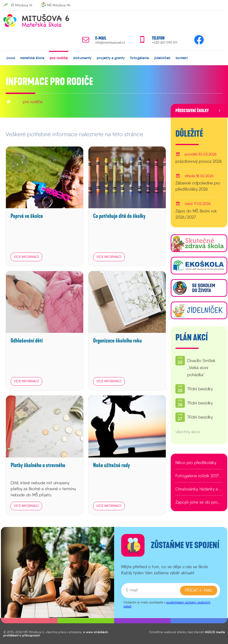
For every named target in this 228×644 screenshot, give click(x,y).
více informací (26, 257)
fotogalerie (139, 58)
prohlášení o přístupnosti (22, 635)
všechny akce (188, 432)
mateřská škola (32, 58)
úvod (11, 58)
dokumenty (82, 58)
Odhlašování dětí (27, 341)
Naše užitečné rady (112, 465)
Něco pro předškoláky (196, 463)
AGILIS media (215, 632)
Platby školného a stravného (38, 465)
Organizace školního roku (117, 341)
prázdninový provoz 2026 (199, 161)
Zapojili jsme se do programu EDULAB (199, 502)
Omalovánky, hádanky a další (199, 489)
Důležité (189, 134)
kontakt (182, 58)
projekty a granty (111, 58)
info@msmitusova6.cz (110, 43)
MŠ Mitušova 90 (59, 5)
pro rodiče (59, 58)
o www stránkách (95, 632)
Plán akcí (192, 338)
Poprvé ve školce (27, 216)
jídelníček (162, 58)
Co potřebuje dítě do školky (119, 216)
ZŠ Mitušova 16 (21, 5)
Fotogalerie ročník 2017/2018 (199, 476)
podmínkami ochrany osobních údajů (167, 604)
